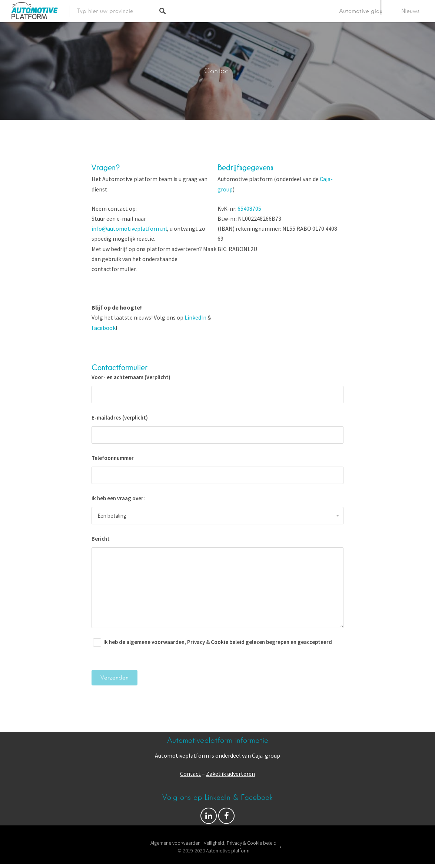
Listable (241, 858)
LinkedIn (195, 317)
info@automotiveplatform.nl (129, 228)
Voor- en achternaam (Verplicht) (217, 388)
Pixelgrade (268, 858)
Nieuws (410, 11)
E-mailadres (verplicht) (217, 429)
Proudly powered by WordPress (189, 858)
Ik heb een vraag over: (217, 510)
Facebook (104, 328)
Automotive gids (361, 11)
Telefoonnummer (217, 469)
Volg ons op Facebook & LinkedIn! (209, 818)
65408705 (249, 208)
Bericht (217, 582)
